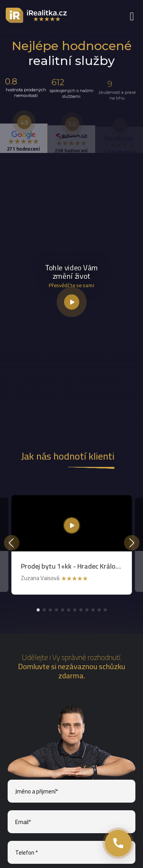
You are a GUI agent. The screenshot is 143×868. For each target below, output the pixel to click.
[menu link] (132, 16)
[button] (38, 610)
